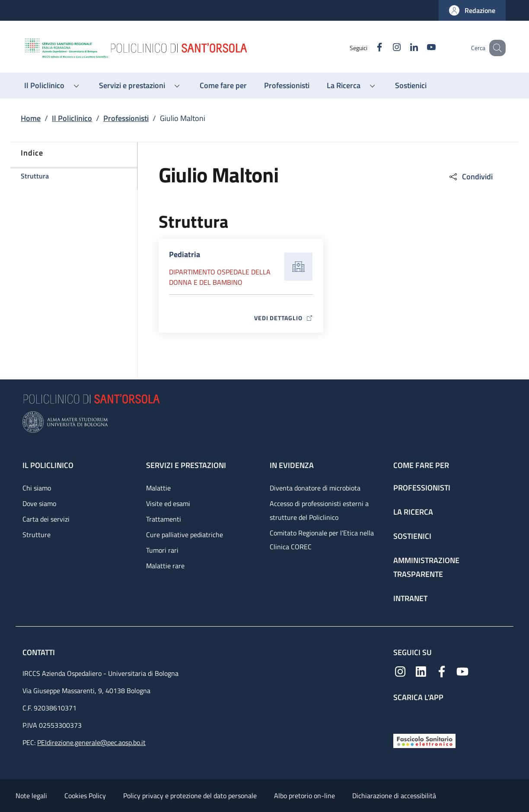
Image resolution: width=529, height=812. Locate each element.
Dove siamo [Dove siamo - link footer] (39, 503)
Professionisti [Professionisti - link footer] (422, 488)
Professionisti (126, 118)
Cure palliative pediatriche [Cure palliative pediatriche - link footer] (185, 535)
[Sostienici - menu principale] (411, 86)
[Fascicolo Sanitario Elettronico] (424, 740)
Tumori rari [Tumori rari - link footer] (162, 550)
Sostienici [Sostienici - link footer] (412, 536)
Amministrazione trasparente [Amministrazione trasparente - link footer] (426, 567)
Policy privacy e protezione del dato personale (190, 796)
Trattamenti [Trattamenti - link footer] (164, 519)
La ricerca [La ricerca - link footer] (413, 512)
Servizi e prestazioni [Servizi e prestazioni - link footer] (186, 465)
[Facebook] (369, 48)
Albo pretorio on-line (304, 796)
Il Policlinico (72, 118)
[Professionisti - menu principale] (287, 86)
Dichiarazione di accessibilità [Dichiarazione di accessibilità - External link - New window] (394, 796)
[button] (472, 10)
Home (31, 118)
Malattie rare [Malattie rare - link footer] (165, 566)
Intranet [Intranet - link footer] (410, 598)
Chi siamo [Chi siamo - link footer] (37, 488)
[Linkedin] (403, 48)
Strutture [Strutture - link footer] (37, 535)
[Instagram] (386, 48)
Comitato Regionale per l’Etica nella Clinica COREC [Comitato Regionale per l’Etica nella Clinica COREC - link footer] (322, 540)
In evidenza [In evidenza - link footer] (292, 465)
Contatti (40, 652)
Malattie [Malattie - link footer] (158, 488)
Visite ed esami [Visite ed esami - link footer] (168, 503)
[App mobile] (400, 716)
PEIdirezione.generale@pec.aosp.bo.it (91, 742)
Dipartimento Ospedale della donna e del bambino (220, 277)
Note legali (31, 796)
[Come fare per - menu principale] (223, 86)
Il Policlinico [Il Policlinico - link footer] (48, 465)
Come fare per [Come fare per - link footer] (421, 465)
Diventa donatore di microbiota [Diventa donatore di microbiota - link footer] (315, 488)
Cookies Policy (85, 796)
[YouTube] (421, 48)
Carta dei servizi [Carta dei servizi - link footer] (46, 519)
